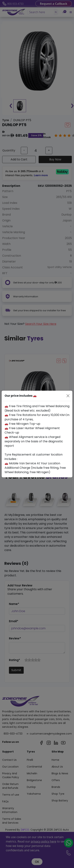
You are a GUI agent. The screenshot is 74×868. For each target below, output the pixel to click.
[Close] (68, 396)
